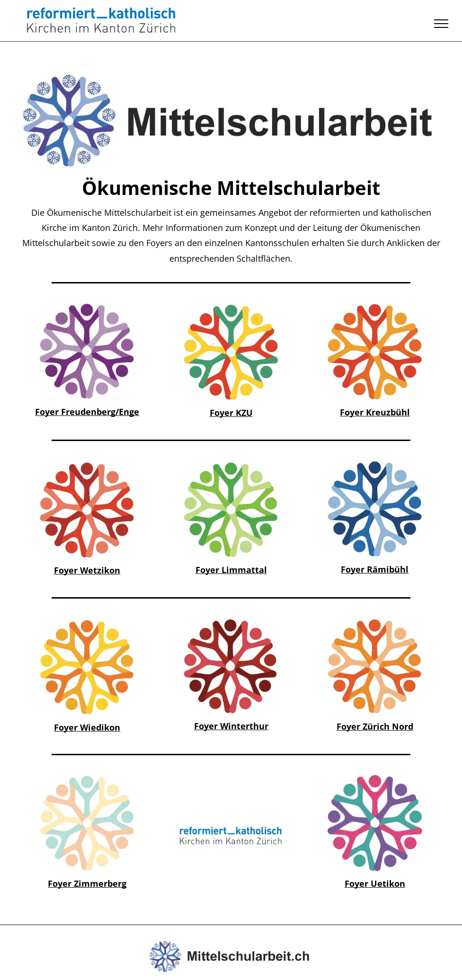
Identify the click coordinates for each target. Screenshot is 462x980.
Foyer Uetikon (375, 883)
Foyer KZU (231, 413)
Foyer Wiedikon (87, 727)
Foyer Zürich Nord (375, 726)
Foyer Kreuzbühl (375, 412)
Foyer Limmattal (231, 570)
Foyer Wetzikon (87, 570)
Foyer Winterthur (231, 726)
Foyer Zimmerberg (87, 883)
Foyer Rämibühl (375, 569)
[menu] (441, 24)
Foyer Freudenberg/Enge (87, 412)
